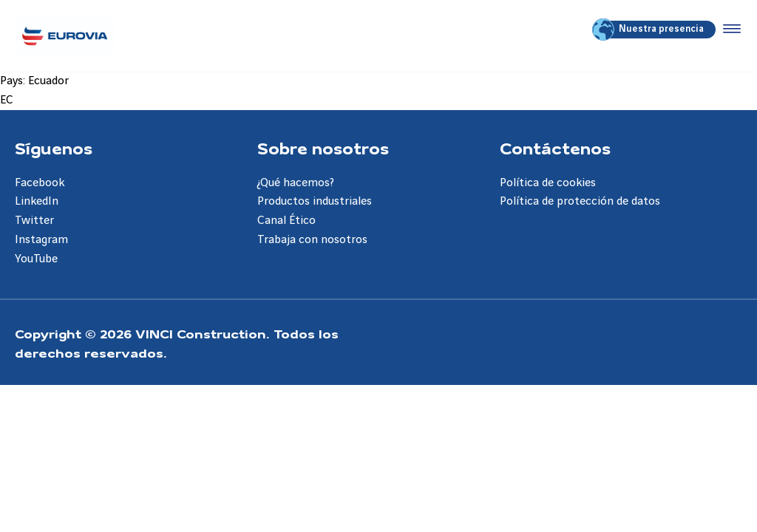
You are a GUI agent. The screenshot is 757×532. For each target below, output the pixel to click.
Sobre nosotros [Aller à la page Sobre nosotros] (323, 148)
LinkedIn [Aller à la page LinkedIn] (37, 201)
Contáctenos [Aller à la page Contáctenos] (555, 148)
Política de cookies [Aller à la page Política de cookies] (548, 183)
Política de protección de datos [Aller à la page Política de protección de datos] (580, 201)
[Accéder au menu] (729, 30)
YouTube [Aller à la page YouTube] (36, 259)
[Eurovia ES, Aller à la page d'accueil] (65, 36)
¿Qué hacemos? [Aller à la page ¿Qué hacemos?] (296, 183)
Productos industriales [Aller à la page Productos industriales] (315, 201)
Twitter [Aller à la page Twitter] (34, 221)
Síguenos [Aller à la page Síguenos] (54, 148)
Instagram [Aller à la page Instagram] (41, 240)
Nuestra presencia (649, 30)
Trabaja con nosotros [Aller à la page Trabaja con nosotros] (312, 240)
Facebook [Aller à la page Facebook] (40, 183)
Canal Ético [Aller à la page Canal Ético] (286, 221)
